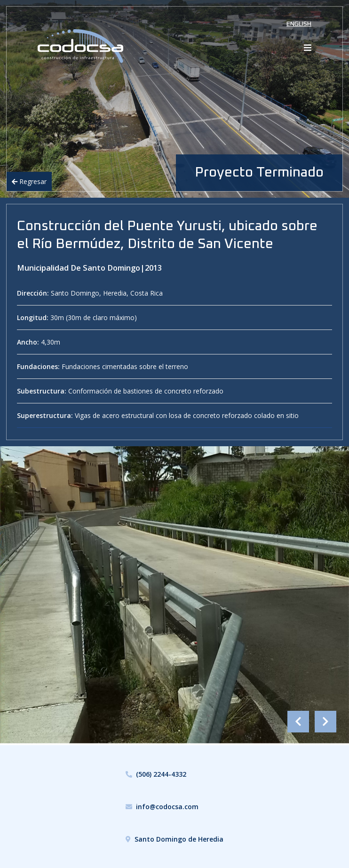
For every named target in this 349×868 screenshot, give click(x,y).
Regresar (29, 181)
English (299, 24)
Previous (298, 722)
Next (325, 722)
